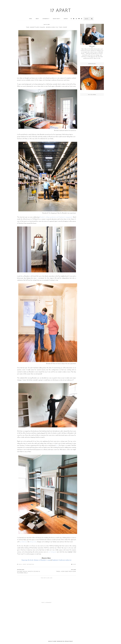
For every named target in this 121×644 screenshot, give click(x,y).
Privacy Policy (69, 641)
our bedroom (23, 542)
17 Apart (61, 11)
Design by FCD (61, 641)
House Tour (56, 19)
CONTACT (66, 19)
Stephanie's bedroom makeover (62, 560)
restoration (30, 564)
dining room (33, 542)
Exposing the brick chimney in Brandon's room (36, 560)
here (57, 446)
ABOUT (37, 19)
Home (31, 19)
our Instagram (52, 552)
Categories (45, 19)
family (20, 564)
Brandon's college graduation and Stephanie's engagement (56, 217)
